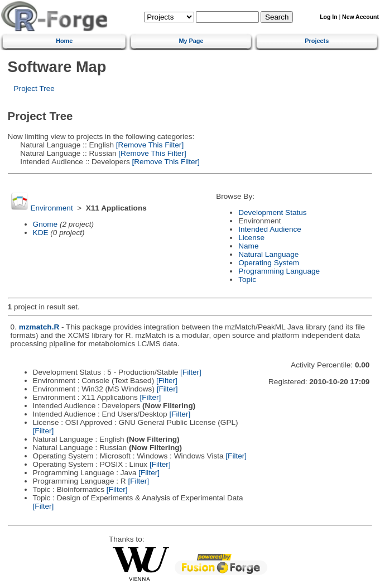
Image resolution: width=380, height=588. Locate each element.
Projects (317, 41)
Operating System (269, 263)
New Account (360, 17)
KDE (41, 233)
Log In (328, 17)
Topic (247, 279)
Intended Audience (270, 229)
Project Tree (34, 89)
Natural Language (268, 254)
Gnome (45, 224)
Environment (51, 208)
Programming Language (279, 271)
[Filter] (191, 372)
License (251, 238)
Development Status (272, 212)
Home (64, 41)
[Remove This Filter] (149, 145)
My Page (191, 41)
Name (248, 246)
